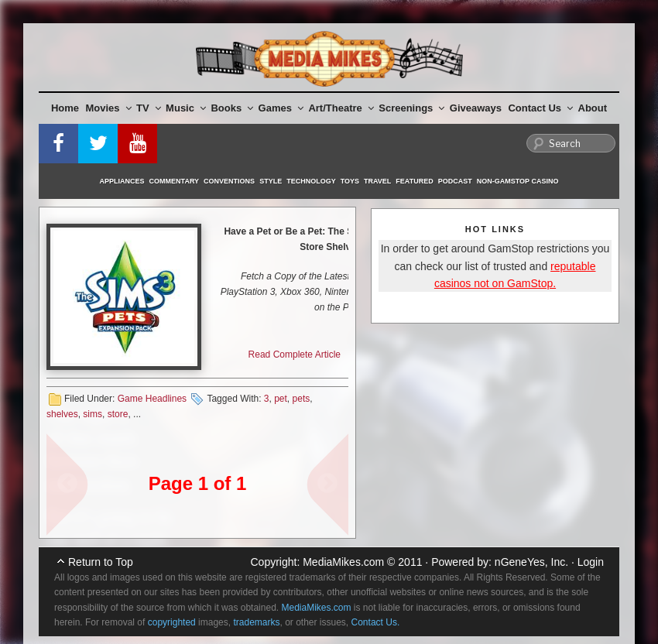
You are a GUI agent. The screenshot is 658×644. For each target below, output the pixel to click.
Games (281, 108)
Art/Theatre (341, 108)
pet (281, 399)
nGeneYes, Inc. (531, 562)
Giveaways (476, 108)
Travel (377, 181)
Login (591, 562)
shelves (62, 414)
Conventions (229, 181)
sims (93, 414)
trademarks (256, 622)
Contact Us (540, 108)
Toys (350, 181)
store (118, 414)
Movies (109, 108)
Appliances (122, 181)
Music (186, 108)
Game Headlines (152, 399)
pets (302, 399)
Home (65, 108)
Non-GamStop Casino (518, 181)
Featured (414, 181)
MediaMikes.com (343, 562)
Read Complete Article (295, 355)
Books (232, 108)
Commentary (175, 181)
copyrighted (172, 622)
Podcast (455, 181)
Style (271, 181)
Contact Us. (376, 622)
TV (149, 108)
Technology (311, 181)
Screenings (411, 108)
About (593, 108)
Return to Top (101, 562)
